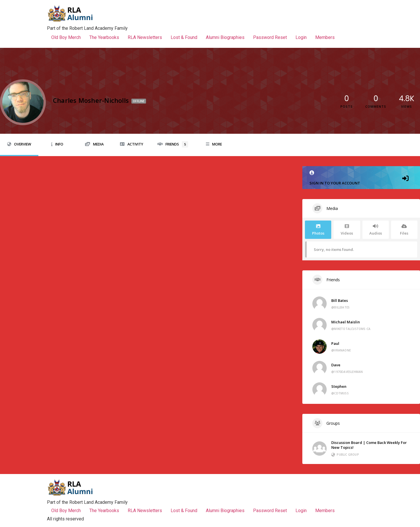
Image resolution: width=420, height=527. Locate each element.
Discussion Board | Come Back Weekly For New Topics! (369, 445)
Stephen (339, 386)
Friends (173, 144)
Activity (132, 144)
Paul (335, 343)
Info (57, 144)
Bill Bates (340, 300)
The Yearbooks (104, 37)
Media (94, 144)
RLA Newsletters (145, 37)
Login (301, 37)
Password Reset (270, 37)
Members (325, 37)
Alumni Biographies (225, 37)
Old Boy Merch (66, 37)
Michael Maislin (346, 322)
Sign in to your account (361, 178)
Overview (19, 144)
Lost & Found (184, 37)
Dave (336, 365)
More (214, 144)
